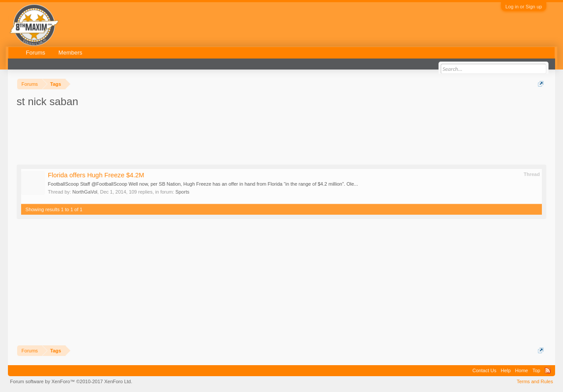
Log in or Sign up (524, 7)
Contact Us (484, 370)
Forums (36, 53)
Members (70, 53)
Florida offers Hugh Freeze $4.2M (96, 175)
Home (521, 370)
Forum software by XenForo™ (71, 381)
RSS (548, 370)
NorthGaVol (85, 192)
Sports (183, 192)
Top (536, 370)
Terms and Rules (535, 381)
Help (506, 370)
